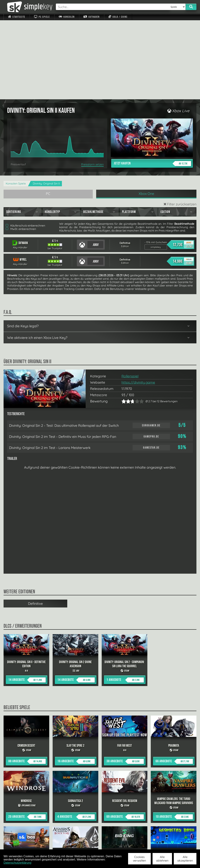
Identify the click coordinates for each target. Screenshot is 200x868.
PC (48, 115)
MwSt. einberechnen (21, 150)
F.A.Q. (80, 845)
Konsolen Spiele (16, 104)
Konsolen (67, 17)
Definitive (35, 524)
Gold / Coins (118, 17)
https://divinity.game (138, 303)
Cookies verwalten (139, 859)
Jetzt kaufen (152, 84)
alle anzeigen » (100, 805)
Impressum (19, 845)
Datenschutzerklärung (17, 863)
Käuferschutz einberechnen (25, 146)
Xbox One (146, 115)
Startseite (17, 17)
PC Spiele (42, 17)
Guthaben (91, 17)
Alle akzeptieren (185, 859)
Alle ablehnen (162, 859)
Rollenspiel (130, 297)
